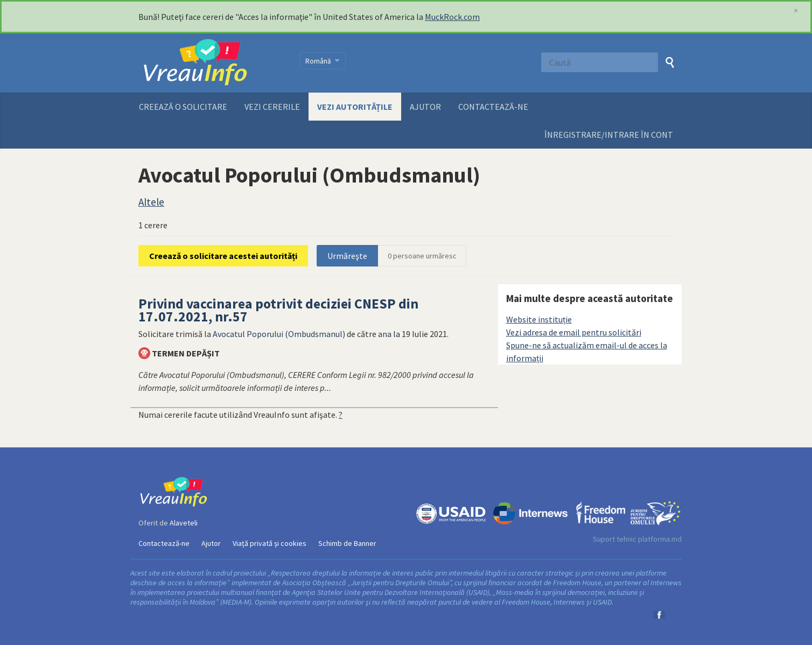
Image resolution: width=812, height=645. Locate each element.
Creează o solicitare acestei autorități (223, 256)
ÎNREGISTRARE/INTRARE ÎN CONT (609, 135)
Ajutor (425, 107)
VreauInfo (212, 63)
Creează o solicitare (183, 107)
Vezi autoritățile (355, 107)
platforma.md (660, 539)
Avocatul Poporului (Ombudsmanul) (279, 334)
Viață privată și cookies (269, 543)
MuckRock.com (452, 17)
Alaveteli (184, 523)
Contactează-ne (493, 107)
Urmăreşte (347, 256)
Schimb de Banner (347, 543)
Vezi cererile (272, 107)
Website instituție (539, 319)
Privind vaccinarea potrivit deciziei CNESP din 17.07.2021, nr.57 (278, 310)
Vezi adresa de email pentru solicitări (574, 332)
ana (385, 334)
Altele (151, 202)
